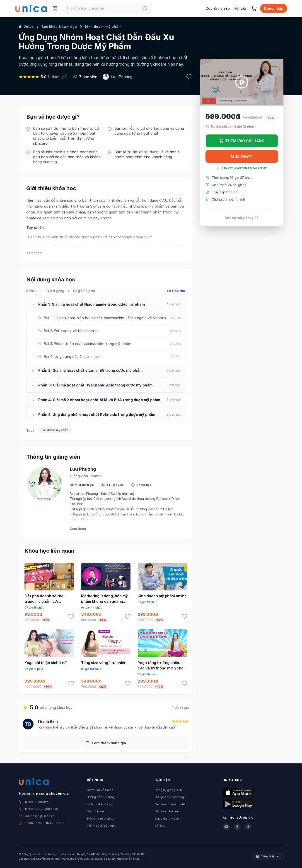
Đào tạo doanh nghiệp (171, 804)
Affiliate (160, 825)
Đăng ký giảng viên (168, 790)
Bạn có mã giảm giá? (242, 218)
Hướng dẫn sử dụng (101, 797)
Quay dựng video (167, 818)
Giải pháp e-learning (169, 797)
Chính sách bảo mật (101, 825)
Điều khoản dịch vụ (100, 818)
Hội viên (240, 8)
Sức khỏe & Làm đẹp (59, 27)
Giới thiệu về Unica (100, 790)
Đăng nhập (274, 8)
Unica (26, 26)
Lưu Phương (122, 77)
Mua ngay (242, 156)
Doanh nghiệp (218, 8)
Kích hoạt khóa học (101, 804)
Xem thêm (34, 253)
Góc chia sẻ (95, 811)
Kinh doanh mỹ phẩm (103, 27)
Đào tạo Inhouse (166, 811)
